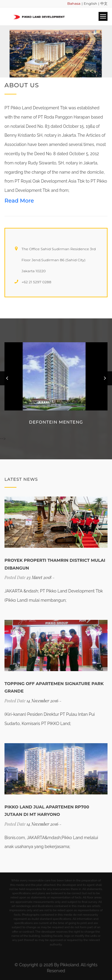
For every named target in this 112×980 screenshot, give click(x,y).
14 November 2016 (42, 701)
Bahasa (74, 3)
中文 (104, 3)
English (90, 3)
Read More (19, 201)
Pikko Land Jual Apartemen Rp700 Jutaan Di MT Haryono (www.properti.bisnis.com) (47, 814)
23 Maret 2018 (39, 577)
